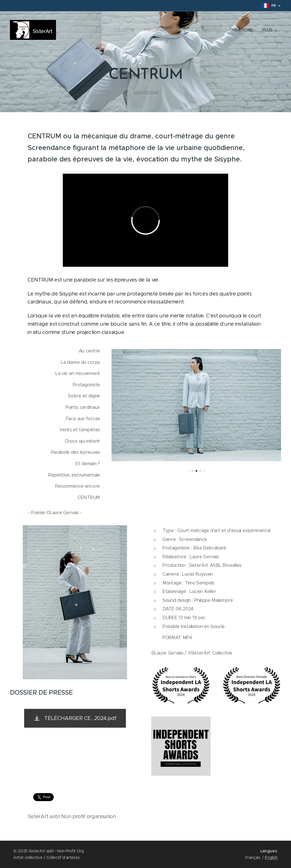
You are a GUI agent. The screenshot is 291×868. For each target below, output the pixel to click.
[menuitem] (123, 30)
